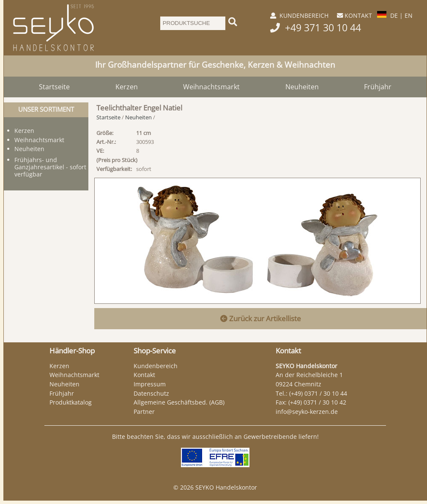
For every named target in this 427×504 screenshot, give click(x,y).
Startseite (54, 87)
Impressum (150, 384)
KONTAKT (358, 15)
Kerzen (127, 87)
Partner (144, 412)
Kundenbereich (156, 366)
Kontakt (144, 375)
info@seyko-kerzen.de (307, 412)
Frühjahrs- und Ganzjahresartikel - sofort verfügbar (50, 167)
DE (394, 15)
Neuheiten (302, 87)
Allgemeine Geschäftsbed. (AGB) (179, 402)
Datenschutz (151, 393)
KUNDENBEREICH (304, 15)
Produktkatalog (71, 402)
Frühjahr (378, 87)
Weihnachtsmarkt (211, 87)
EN (409, 15)
